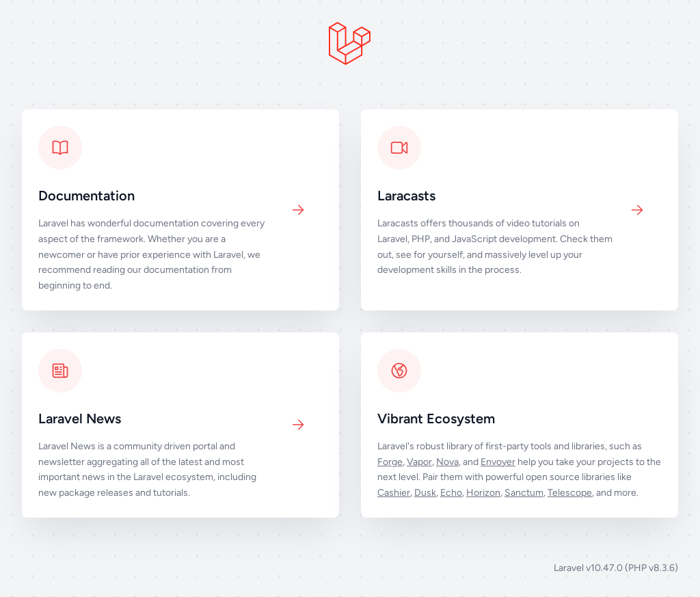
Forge (390, 462)
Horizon (483, 493)
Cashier (394, 493)
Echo (451, 493)
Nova (447, 462)
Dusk (425, 493)
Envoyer (498, 462)
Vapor (419, 462)
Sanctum (524, 493)
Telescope (570, 493)
